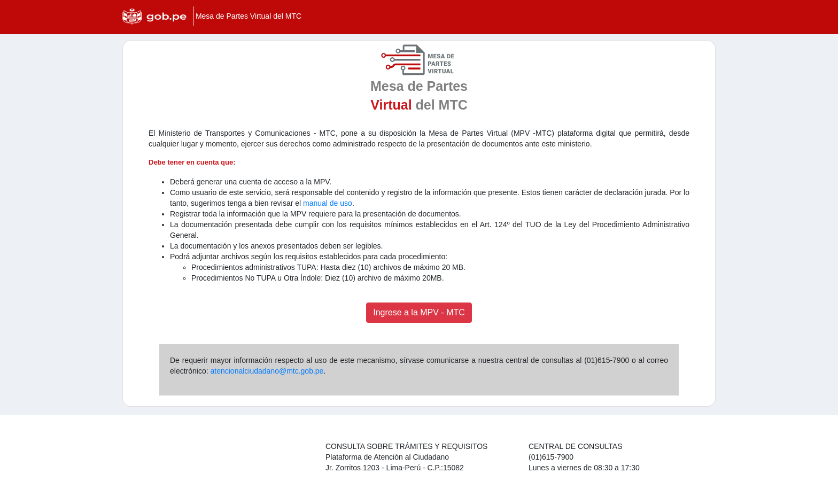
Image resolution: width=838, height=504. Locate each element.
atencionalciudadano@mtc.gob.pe (267, 371)
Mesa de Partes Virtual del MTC (249, 16)
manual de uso (328, 203)
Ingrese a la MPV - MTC (419, 312)
